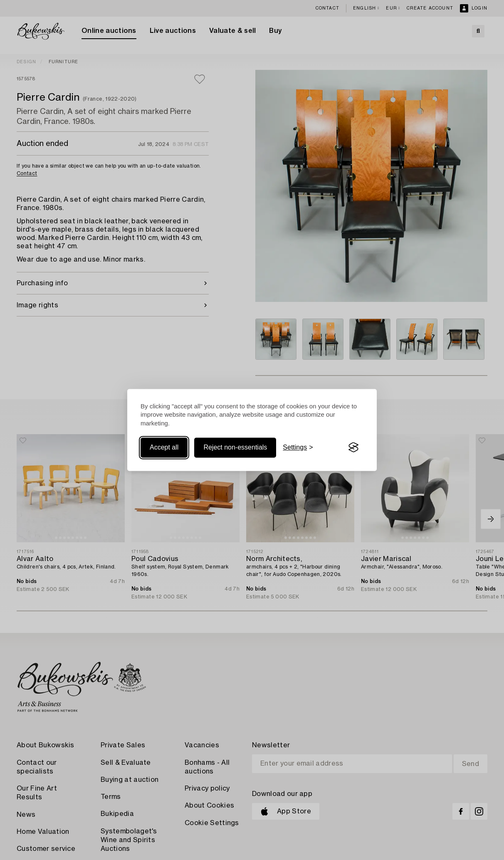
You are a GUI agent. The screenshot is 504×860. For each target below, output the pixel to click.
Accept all (164, 447)
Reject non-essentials (235, 447)
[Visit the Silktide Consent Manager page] (353, 447)
